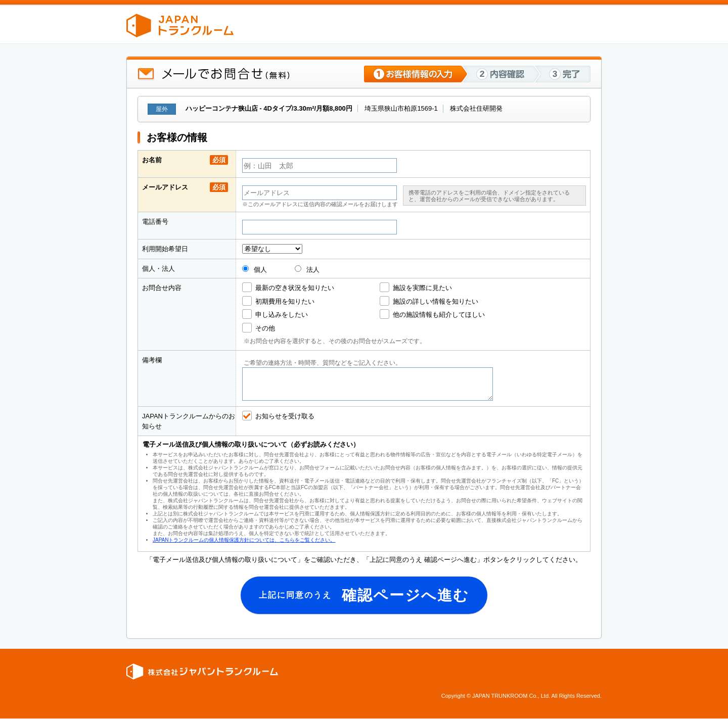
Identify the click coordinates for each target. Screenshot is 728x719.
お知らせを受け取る (285, 416)
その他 (265, 328)
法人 (307, 270)
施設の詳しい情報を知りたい (436, 301)
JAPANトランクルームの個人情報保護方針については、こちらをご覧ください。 (244, 540)
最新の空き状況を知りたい (295, 288)
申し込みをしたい (282, 315)
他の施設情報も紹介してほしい (439, 315)
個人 (255, 270)
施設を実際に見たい (422, 288)
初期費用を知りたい (285, 301)
